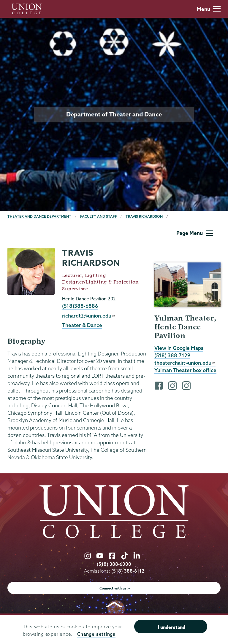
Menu (209, 9)
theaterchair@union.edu (185, 363)
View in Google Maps (179, 348)
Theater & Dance (82, 325)
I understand (171, 627)
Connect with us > (115, 588)
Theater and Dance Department (39, 216)
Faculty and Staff (99, 216)
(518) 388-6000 (114, 564)
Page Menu (195, 233)
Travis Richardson (144, 216)
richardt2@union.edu (89, 316)
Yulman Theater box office (185, 370)
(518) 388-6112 (128, 571)
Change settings (96, 634)
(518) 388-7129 (172, 355)
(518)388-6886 (80, 306)
